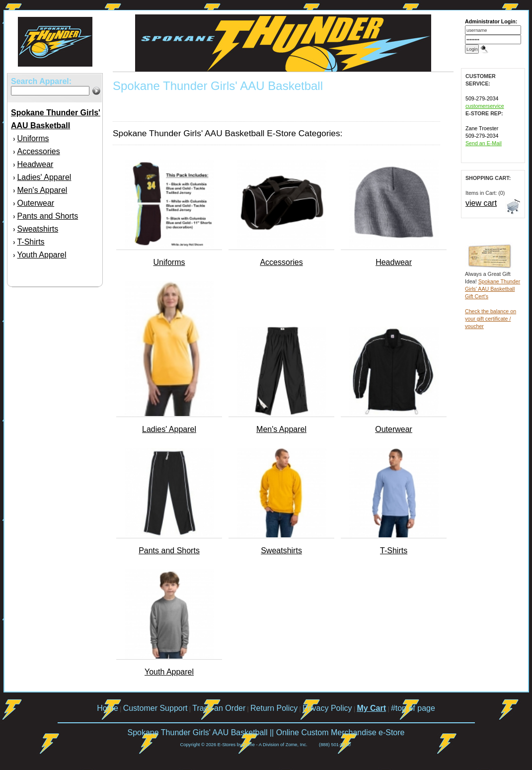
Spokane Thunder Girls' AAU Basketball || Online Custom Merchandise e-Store (266, 732)
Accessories (38, 151)
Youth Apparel (41, 255)
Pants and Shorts (47, 216)
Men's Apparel (42, 190)
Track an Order (219, 708)
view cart (481, 203)
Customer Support (155, 708)
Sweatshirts (38, 229)
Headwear (35, 164)
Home (108, 708)
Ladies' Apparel (44, 177)
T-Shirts (31, 242)
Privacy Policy (327, 708)
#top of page (413, 708)
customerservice (485, 106)
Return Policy (274, 708)
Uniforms (33, 138)
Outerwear (36, 203)
